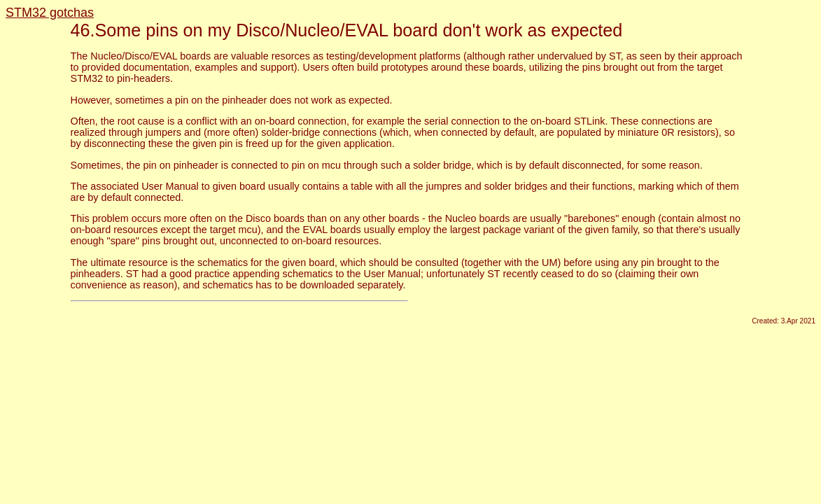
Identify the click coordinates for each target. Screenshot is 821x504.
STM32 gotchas (50, 13)
